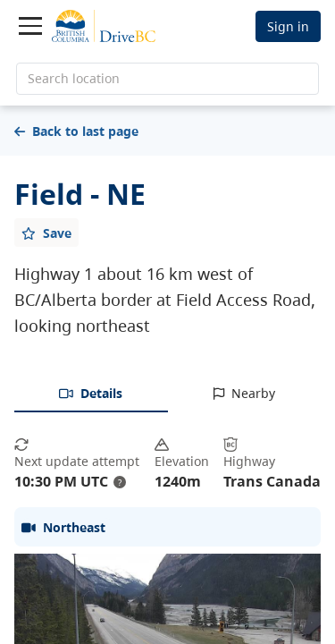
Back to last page (76, 131)
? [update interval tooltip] (120, 482)
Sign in (288, 26)
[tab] (91, 394)
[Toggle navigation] (30, 26)
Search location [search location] (74, 78)
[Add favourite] (46, 233)
